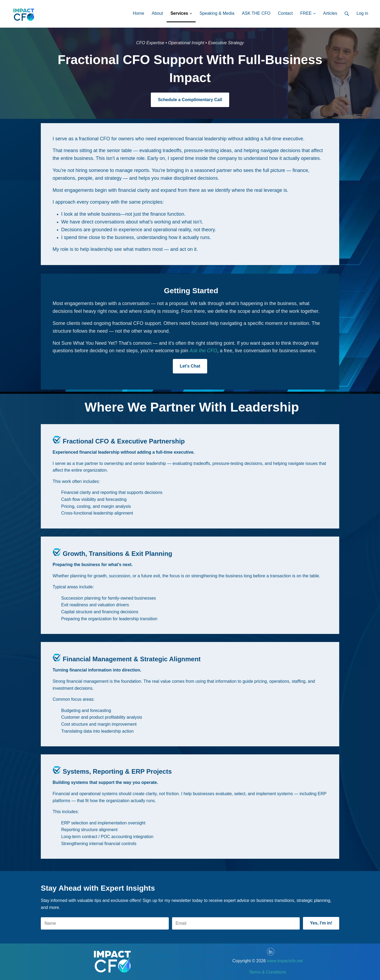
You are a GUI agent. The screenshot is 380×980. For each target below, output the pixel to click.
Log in (362, 13)
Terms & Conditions (268, 972)
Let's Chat (190, 366)
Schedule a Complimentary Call (190, 100)
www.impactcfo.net (285, 961)
